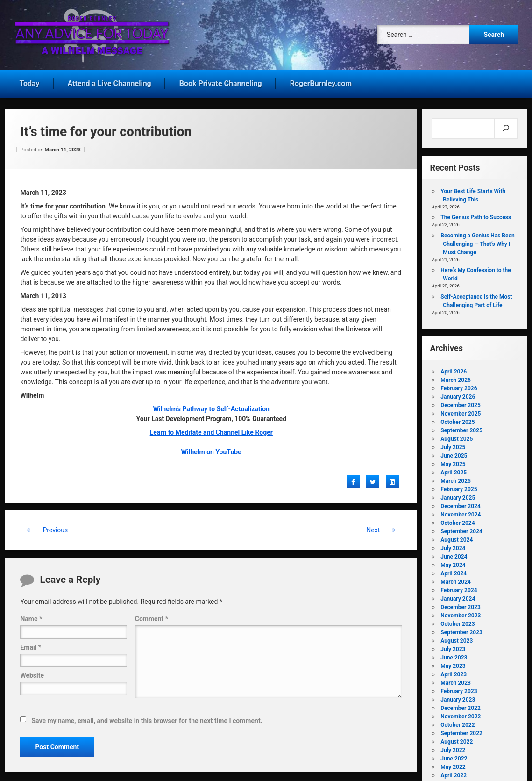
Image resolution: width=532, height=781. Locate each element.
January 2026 (458, 395)
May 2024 (453, 563)
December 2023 (460, 605)
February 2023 (459, 689)
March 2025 (456, 479)
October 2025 (458, 420)
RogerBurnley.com (321, 82)
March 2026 (456, 378)
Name (31, 617)
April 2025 (454, 471)
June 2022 (454, 757)
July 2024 (453, 546)
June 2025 (454, 454)
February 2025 (459, 487)
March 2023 (456, 681)
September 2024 (461, 530)
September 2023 (461, 631)
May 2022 (453, 765)
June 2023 (454, 656)
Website (32, 674)
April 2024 (454, 572)
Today (29, 82)
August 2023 (457, 639)
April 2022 (454, 774)
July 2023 (453, 647)
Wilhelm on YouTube (211, 450)
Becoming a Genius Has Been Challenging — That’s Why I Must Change (477, 242)
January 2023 (458, 698)
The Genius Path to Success (476, 216)
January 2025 (458, 496)
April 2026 (454, 370)
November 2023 (461, 614)
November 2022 (461, 715)
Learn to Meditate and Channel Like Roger (211, 430)
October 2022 (458, 723)
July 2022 (453, 748)
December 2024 (460, 504)
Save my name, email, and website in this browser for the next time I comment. (147, 719)
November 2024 (461, 513)
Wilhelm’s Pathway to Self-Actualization (211, 407)
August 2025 (457, 437)
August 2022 (457, 740)
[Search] (506, 127)
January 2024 (458, 597)
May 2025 (453, 462)
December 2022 (460, 706)
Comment (152, 617)
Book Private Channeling (221, 82)
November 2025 (461, 412)
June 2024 (454, 555)
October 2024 (458, 521)
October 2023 (458, 622)
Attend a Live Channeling (110, 82)
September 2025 (461, 429)
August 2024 (457, 538)
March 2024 (456, 580)
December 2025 (460, 403)
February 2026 (459, 387)
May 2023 (453, 664)
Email (31, 645)
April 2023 (454, 673)
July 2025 (453, 445)
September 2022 (461, 731)
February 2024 (459, 588)
